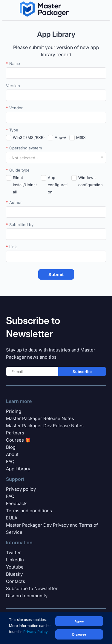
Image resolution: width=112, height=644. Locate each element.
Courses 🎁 (18, 440)
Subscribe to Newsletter (32, 588)
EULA (12, 518)
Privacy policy (21, 489)
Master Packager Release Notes (40, 418)
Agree (79, 621)
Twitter (13, 553)
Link (11, 247)
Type (12, 130)
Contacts (16, 581)
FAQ (10, 462)
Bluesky (14, 574)
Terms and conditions (29, 511)
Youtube (15, 567)
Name (13, 63)
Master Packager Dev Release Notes (45, 426)
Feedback (16, 503)
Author (14, 202)
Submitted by (20, 225)
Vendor (14, 108)
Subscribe (82, 372)
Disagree (79, 634)
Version (13, 86)
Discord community (27, 596)
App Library (18, 469)
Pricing (14, 411)
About (12, 454)
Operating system (24, 148)
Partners (15, 433)
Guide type (18, 170)
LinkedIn (15, 560)
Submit (56, 274)
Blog (11, 447)
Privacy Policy (36, 632)
